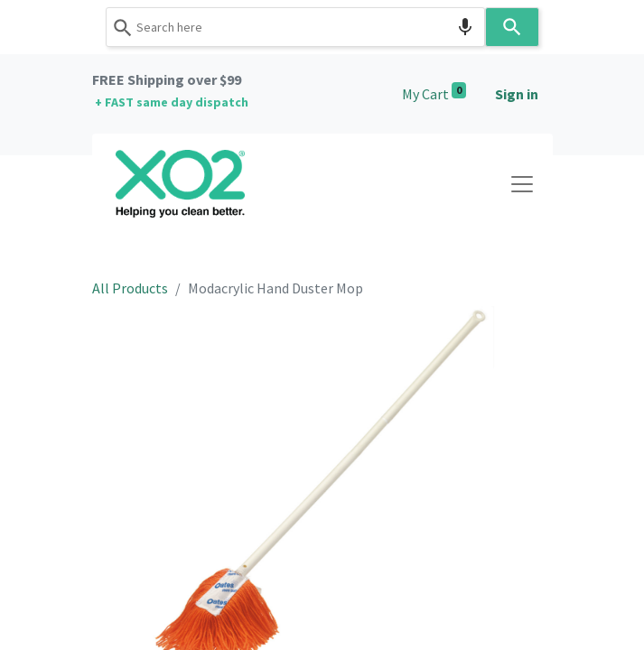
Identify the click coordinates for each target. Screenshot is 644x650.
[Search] (512, 27)
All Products (130, 288)
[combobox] (295, 27)
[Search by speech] (465, 27)
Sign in (517, 94)
